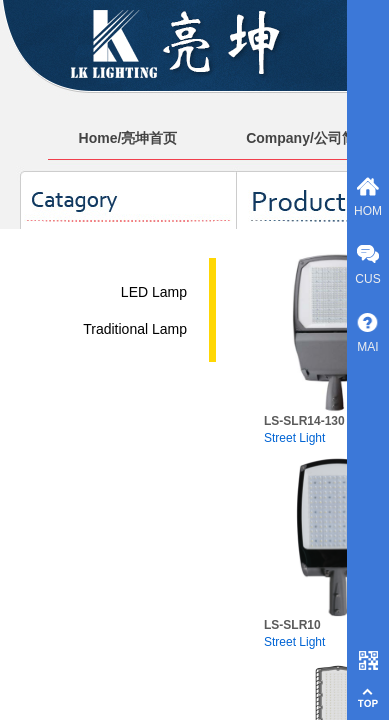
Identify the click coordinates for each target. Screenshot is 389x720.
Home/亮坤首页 (128, 138)
